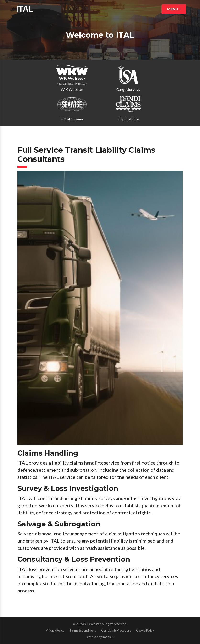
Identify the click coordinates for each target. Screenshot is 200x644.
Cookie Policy (145, 630)
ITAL (25, 9)
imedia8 (108, 637)
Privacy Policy (55, 630)
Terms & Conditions (83, 630)
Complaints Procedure (116, 630)
